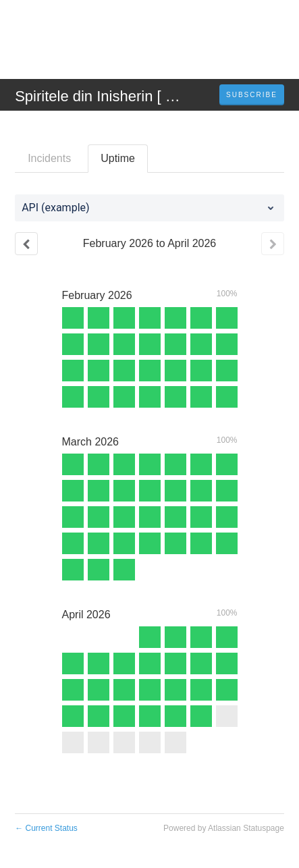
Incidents (49, 158)
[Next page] (273, 244)
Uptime (118, 158)
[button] (252, 95)
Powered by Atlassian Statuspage (224, 828)
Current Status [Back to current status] (46, 828)
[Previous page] (26, 244)
